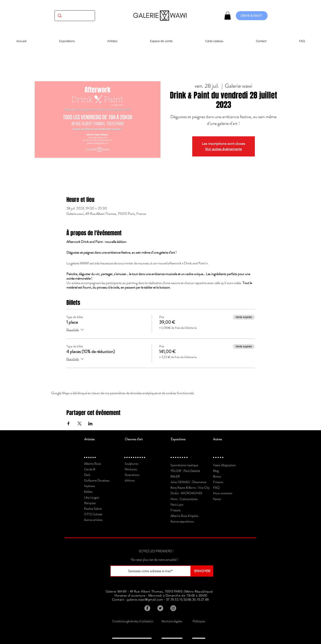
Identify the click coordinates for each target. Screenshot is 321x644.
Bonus (217, 476)
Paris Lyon (177, 505)
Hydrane (90, 486)
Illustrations (132, 475)
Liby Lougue (92, 497)
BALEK (175, 476)
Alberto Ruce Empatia (184, 516)
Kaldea (88, 492)
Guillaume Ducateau (97, 480)
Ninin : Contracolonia (184, 499)
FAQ (216, 488)
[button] (228, 16)
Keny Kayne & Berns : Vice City (190, 488)
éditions (130, 480)
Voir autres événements (223, 149)
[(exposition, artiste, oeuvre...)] (75, 16)
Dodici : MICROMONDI (186, 493)
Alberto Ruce (92, 464)
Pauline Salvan (93, 509)
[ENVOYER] (202, 571)
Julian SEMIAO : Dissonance (188, 482)
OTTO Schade (93, 514)
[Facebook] (147, 608)
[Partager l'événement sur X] (79, 424)
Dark (87, 475)
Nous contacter (223, 493)
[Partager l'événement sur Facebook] (69, 424)
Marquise (90, 503)
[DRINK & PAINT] (252, 16)
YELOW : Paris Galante (185, 471)
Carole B (90, 469)
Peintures (131, 469)
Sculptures (131, 464)
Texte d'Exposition (224, 465)
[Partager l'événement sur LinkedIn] (90, 424)
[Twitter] (160, 608)
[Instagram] (173, 608)
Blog (216, 471)
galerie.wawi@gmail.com (145, 599)
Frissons (176, 510)
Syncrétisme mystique (184, 465)
